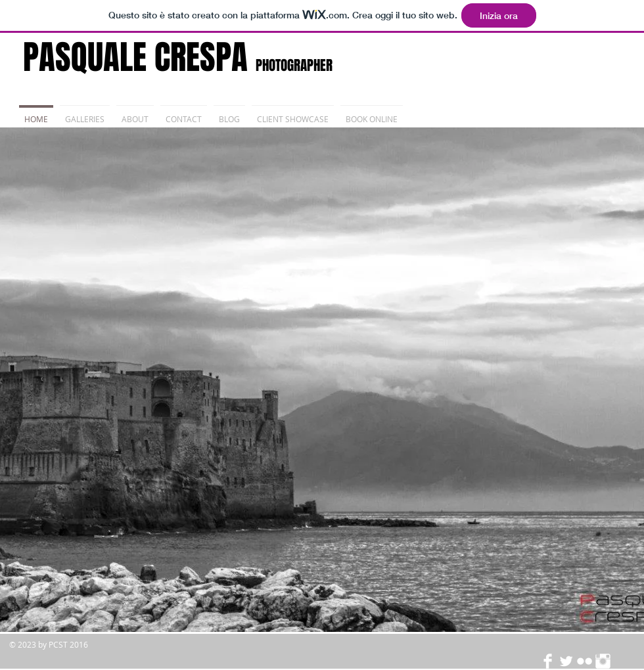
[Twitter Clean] (566, 661)
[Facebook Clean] (548, 661)
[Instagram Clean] (603, 661)
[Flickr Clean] (585, 661)
